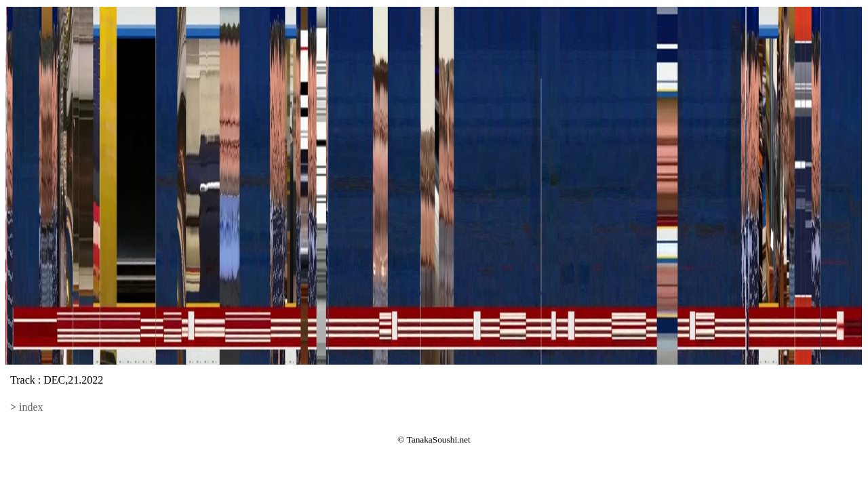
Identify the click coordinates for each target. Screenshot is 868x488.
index (31, 407)
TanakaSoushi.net (439, 440)
